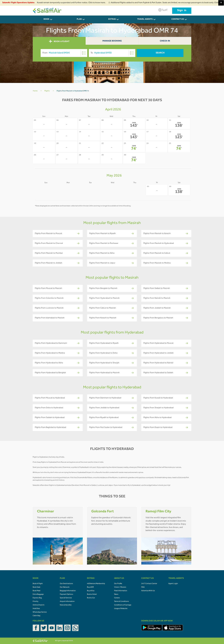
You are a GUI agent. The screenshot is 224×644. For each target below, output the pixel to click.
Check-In (165, 41)
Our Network (65, 587)
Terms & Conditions (121, 602)
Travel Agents (145, 19)
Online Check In (39, 605)
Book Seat (36, 587)
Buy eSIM (90, 587)
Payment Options (66, 594)
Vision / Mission (120, 587)
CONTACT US (178, 19)
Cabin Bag (36, 616)
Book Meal (36, 591)
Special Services (66, 598)
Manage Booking (112, 41)
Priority (35, 602)
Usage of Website (121, 609)
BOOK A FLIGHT (59, 41)
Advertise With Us (148, 591)
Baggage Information (68, 591)
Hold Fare (36, 609)
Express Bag (37, 598)
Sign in (182, 11)
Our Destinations (66, 584)
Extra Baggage (38, 594)
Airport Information (67, 602)
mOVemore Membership (96, 584)
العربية (163, 10)
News (116, 594)
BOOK (46, 19)
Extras (112, 19)
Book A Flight (38, 584)
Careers (117, 598)
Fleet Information (121, 591)
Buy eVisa (91, 591)
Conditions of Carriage (123, 605)
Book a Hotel (92, 594)
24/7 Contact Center (149, 584)
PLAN (79, 19)
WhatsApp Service (40, 612)
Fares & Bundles (66, 605)
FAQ (143, 587)
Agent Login (173, 584)
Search (160, 53)
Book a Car (91, 598)
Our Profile (118, 584)
